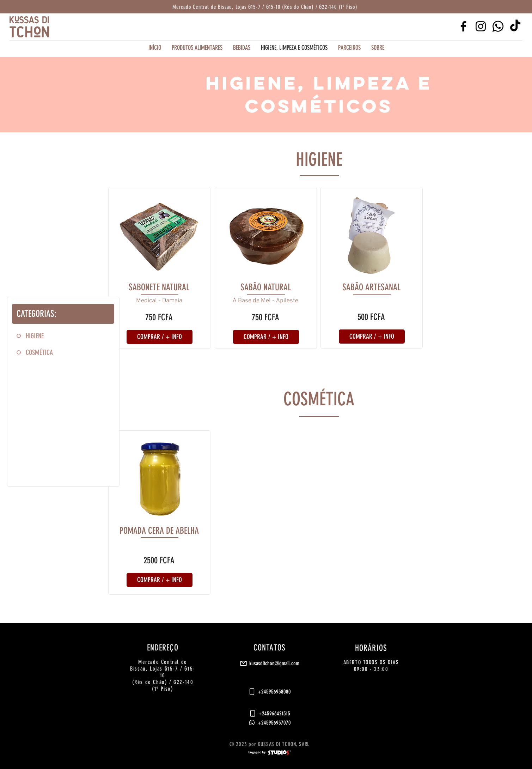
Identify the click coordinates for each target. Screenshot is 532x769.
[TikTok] (515, 26)
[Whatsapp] (498, 26)
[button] (349, 48)
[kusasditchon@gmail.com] (270, 663)
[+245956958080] (270, 691)
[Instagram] (481, 26)
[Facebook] (463, 26)
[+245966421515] (270, 713)
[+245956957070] (270, 722)
